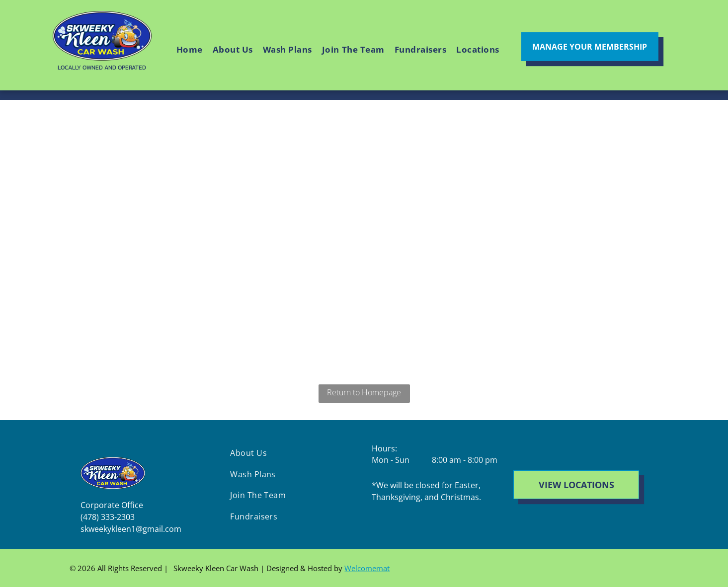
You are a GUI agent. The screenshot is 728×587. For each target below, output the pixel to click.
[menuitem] (190, 50)
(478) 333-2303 (108, 517)
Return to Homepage (364, 392)
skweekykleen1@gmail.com (131, 529)
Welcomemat (367, 568)
